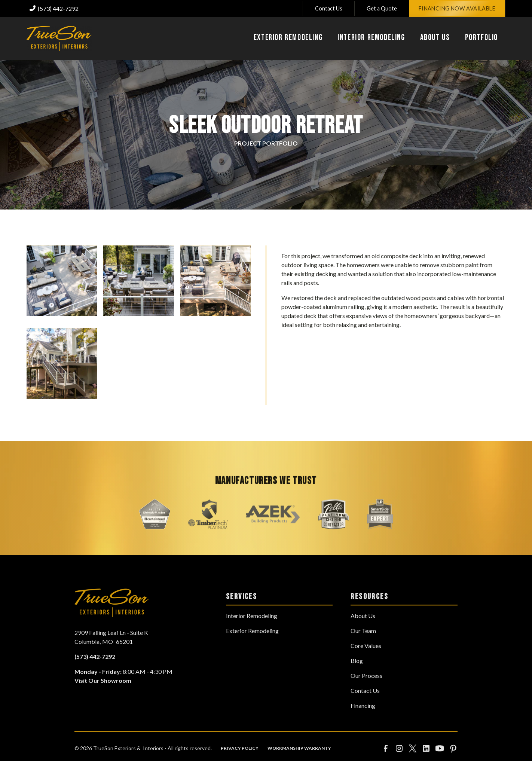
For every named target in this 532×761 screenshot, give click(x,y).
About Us (363, 629)
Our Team (363, 644)
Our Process (366, 689)
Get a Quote (382, 8)
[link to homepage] (59, 38)
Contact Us (329, 8)
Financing (363, 719)
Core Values (366, 659)
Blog (357, 674)
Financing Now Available (457, 8)
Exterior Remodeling (252, 644)
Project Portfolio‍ (266, 143)
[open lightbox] (62, 281)
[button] (288, 39)
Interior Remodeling (252, 629)
